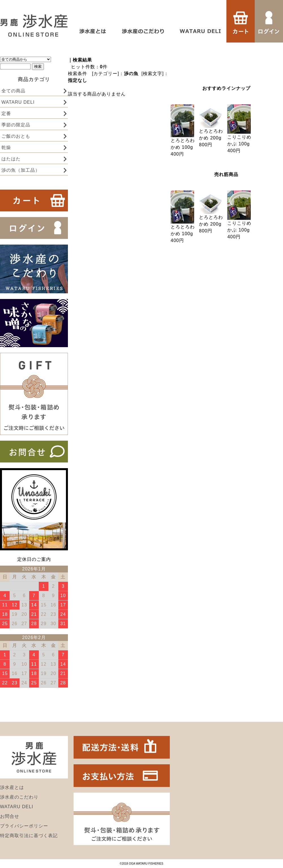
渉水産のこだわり (19, 797)
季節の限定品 (16, 125)
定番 (6, 113)
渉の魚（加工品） (21, 170)
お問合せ (10, 816)
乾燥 (6, 148)
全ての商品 (13, 91)
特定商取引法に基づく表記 (29, 836)
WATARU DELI (18, 102)
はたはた (11, 159)
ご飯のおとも (16, 136)
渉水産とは (12, 787)
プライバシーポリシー (24, 826)
